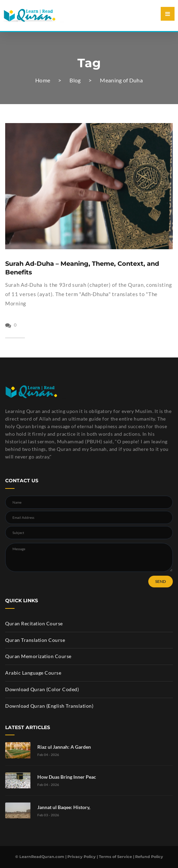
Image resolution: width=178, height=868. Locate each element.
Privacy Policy (82, 857)
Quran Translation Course (35, 640)
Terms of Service (115, 857)
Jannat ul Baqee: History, (64, 807)
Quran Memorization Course (38, 656)
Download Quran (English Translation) (49, 706)
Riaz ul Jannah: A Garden (64, 747)
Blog (75, 80)
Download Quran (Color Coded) (42, 689)
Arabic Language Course (33, 673)
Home (43, 80)
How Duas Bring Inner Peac (67, 777)
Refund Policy (149, 857)
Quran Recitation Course (34, 623)
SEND (161, 581)
